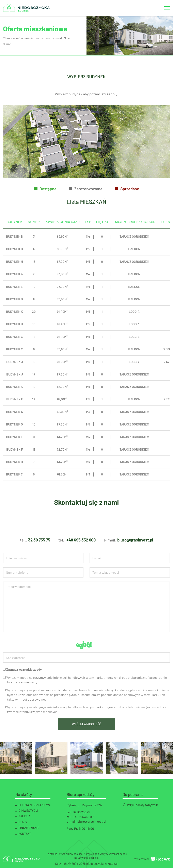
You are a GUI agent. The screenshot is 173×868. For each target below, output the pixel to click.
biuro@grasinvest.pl (135, 540)
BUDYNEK (14, 229)
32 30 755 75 (39, 540)
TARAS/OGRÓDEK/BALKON (134, 229)
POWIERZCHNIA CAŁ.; (62, 229)
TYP (88, 229)
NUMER (34, 229)
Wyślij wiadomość (87, 724)
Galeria (24, 816)
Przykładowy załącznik (140, 805)
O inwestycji (28, 811)
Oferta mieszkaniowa (34, 805)
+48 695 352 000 (81, 540)
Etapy (23, 822)
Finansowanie (29, 828)
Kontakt (25, 834)
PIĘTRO (102, 229)
